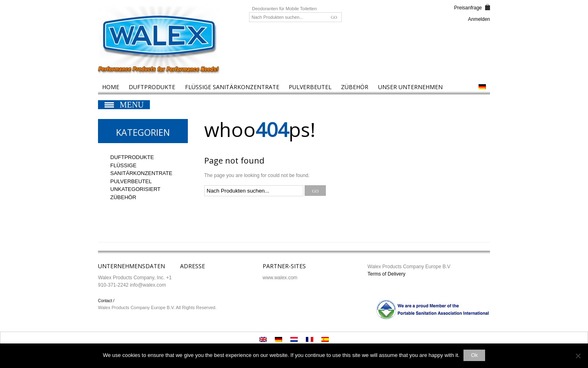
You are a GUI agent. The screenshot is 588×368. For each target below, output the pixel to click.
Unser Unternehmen (410, 87)
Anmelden (479, 19)
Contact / (106, 301)
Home (111, 87)
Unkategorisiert (135, 189)
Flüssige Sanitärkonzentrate (232, 87)
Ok (474, 355)
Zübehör (355, 87)
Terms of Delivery (386, 274)
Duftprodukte (152, 87)
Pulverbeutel (310, 87)
